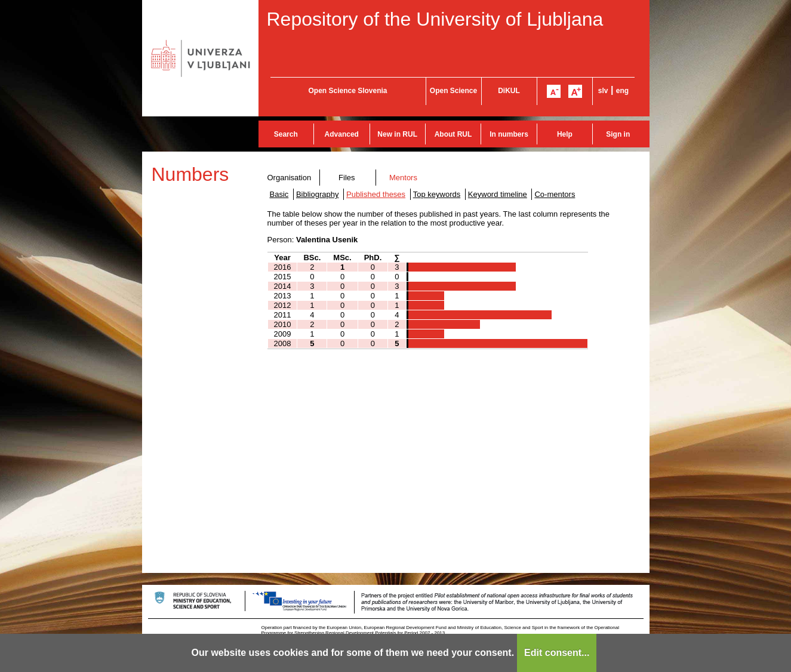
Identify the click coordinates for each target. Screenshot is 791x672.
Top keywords (437, 194)
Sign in (618, 134)
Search (286, 134)
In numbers (509, 134)
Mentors (403, 178)
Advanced (342, 134)
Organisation (290, 178)
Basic (279, 194)
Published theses (376, 194)
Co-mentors (555, 194)
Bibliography (318, 194)
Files (347, 178)
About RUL (453, 134)
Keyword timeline (498, 194)
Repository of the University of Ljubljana (435, 19)
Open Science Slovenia (347, 91)
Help (565, 134)
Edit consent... (557, 653)
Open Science (453, 91)
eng (622, 91)
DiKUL (509, 91)
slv (603, 91)
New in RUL (397, 134)
